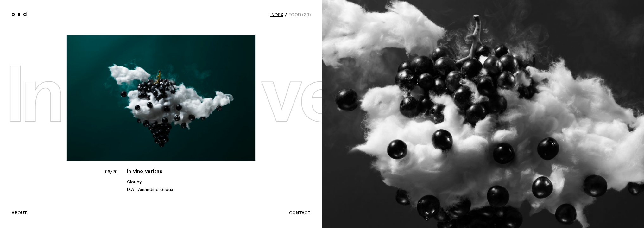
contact (300, 213)
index (277, 15)
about (19, 213)
